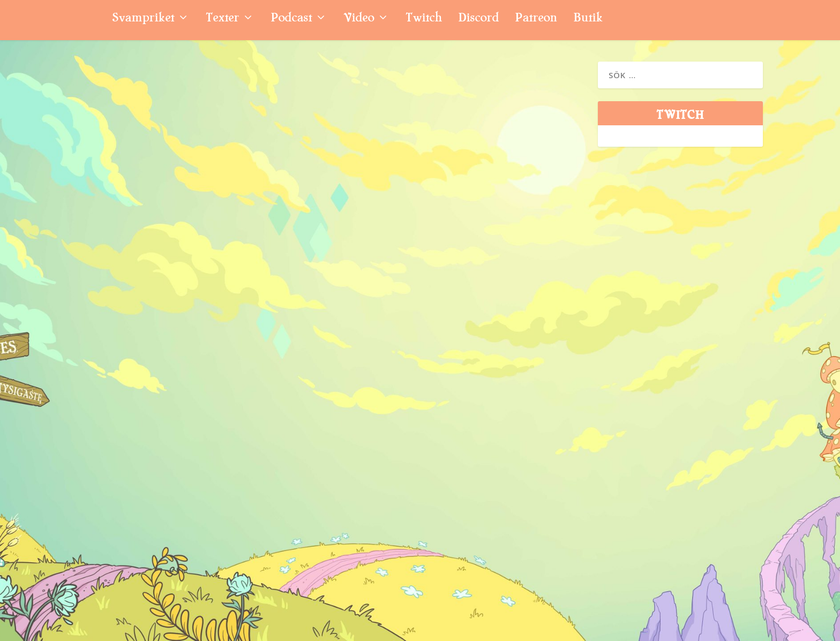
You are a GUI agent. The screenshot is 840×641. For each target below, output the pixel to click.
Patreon (536, 19)
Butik (588, 19)
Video (359, 19)
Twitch (424, 19)
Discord (478, 19)
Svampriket (143, 19)
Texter (222, 19)
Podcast (291, 19)
